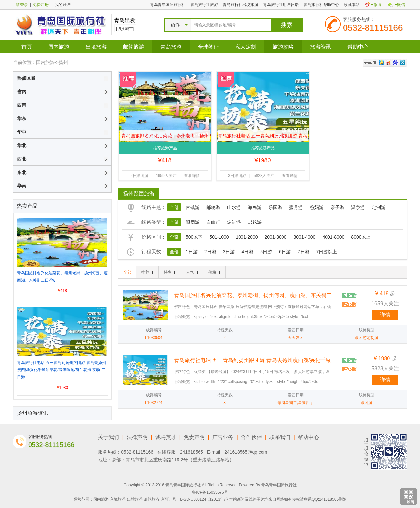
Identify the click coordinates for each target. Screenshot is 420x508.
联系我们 (280, 437)
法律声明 (137, 437)
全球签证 (208, 47)
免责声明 (194, 437)
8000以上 (361, 237)
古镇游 (193, 207)
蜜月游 (296, 207)
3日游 (229, 252)
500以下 (194, 237)
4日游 (247, 252)
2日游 (210, 252)
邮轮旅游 (134, 47)
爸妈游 (317, 207)
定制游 (379, 207)
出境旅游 (96, 47)
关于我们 (109, 437)
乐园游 (275, 207)
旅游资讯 (321, 47)
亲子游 (337, 207)
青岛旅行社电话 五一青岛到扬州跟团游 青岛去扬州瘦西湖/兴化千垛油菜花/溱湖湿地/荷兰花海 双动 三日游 (263, 137)
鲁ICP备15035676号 (210, 492)
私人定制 (246, 47)
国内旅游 (59, 47)
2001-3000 (275, 237)
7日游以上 (327, 252)
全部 (174, 207)
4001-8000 (333, 237)
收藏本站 (352, 5)
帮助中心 (358, 47)
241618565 (192, 452)
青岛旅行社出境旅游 (241, 5)
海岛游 (255, 207)
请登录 (22, 5)
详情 (385, 315)
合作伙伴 (251, 437)
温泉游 (358, 207)
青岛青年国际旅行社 (168, 5)
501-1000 (219, 237)
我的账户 (63, 5)
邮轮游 (213, 207)
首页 (27, 47)
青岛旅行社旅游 (204, 5)
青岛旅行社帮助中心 (321, 5)
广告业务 (223, 437)
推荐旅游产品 (165, 148)
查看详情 (192, 176)
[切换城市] (125, 29)
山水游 (234, 207)
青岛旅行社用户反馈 (281, 5)
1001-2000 (247, 237)
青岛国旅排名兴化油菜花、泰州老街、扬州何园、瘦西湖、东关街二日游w (165, 137)
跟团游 (193, 222)
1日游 (192, 252)
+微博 (376, 5)
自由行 (213, 222)
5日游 (266, 252)
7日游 (304, 252)
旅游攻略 (283, 47)
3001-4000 (304, 237)
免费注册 (41, 5)
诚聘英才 (166, 437)
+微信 (400, 5)
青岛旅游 (171, 47)
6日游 (285, 252)
